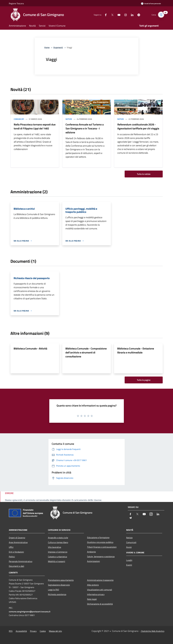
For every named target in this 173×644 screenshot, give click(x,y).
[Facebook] (105, 15)
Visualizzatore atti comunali (100, 590)
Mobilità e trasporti (57, 561)
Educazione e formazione (98, 537)
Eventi (129, 565)
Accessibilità (21, 631)
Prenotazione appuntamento (61, 580)
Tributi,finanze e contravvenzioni (102, 547)
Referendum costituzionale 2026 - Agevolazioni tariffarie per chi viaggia (138, 126)
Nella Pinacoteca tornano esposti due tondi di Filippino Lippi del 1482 (35, 126)
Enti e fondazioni (16, 552)
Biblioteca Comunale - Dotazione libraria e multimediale (136, 350)
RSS (11, 631)
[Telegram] (138, 15)
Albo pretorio (93, 585)
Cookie (43, 631)
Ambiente (91, 552)
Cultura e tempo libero (58, 542)
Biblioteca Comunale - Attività (30, 348)
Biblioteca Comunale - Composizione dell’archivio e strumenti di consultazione (86, 352)
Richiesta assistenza (57, 594)
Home (47, 47)
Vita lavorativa (55, 547)
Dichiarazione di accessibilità (100, 604)
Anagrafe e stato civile (58, 538)
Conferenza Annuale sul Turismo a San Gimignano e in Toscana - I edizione (85, 128)
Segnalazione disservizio (59, 585)
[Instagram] (124, 15)
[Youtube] (118, 15)
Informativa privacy (96, 594)
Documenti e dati (17, 566)
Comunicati (19, 119)
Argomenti (58, 47)
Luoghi (129, 560)
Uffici (11, 547)
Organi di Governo (17, 538)
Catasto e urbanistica (57, 557)
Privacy (33, 631)
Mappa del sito (55, 631)
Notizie (69, 119)
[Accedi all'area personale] (151, 3)
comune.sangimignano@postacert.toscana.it (30, 612)
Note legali (92, 599)
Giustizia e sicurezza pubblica (100, 542)
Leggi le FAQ (54, 590)
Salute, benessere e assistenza (101, 556)
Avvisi (129, 547)
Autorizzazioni (94, 561)
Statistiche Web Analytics (152, 631)
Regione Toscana (16, 3)
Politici (12, 557)
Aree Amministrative (18, 542)
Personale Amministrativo (21, 561)
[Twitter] (111, 15)
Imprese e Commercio (58, 552)
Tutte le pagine (144, 380)
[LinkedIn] (131, 15)
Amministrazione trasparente (100, 580)
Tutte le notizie (144, 174)
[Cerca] (161, 15)
